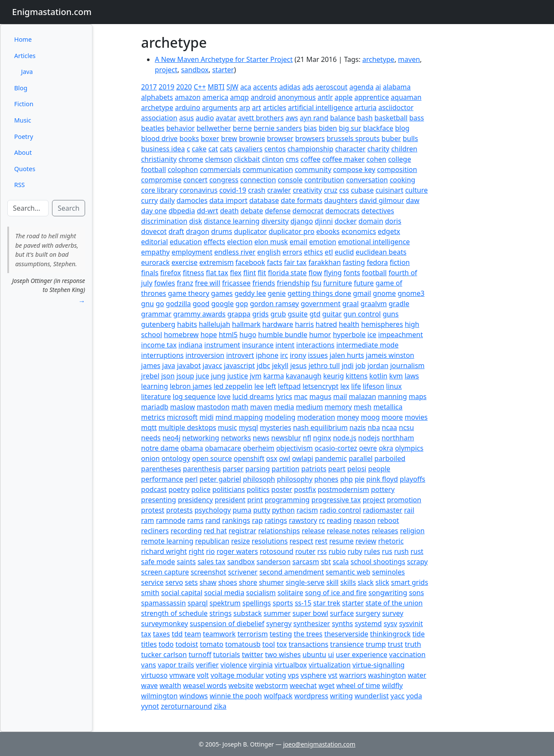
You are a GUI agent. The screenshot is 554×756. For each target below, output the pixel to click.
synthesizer (312, 624)
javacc (212, 366)
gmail (362, 293)
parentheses (161, 469)
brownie (252, 138)
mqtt (149, 427)
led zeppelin (233, 386)
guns (390, 314)
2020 (184, 87)
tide (418, 634)
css (344, 190)
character (350, 149)
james (151, 366)
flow (315, 273)
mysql (249, 427)
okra (386, 448)
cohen (376, 159)
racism (307, 510)
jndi (348, 366)
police (201, 489)
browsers (310, 138)
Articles (25, 56)
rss (322, 551)
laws (412, 376)
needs (151, 438)
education (186, 242)
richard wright (164, 551)
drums (222, 231)
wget (326, 685)
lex (345, 386)
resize (241, 541)
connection (258, 180)
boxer (210, 138)
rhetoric (391, 541)
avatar (226, 118)
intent (285, 345)
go (160, 304)
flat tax (217, 273)
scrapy (417, 562)
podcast (154, 489)
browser (280, 138)
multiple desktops (187, 427)
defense (278, 211)
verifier (207, 665)
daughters (341, 200)
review (366, 541)
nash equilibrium (320, 427)
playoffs (412, 479)
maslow (183, 407)
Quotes (25, 169)
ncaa (389, 427)
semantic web (348, 572)
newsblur (286, 438)
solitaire (291, 593)
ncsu (406, 427)
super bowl (311, 613)
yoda (414, 696)
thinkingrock (390, 634)
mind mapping (239, 417)
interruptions (162, 355)
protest (153, 510)
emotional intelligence (374, 242)
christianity (159, 159)
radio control (340, 510)
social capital (182, 593)
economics (358, 231)
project (166, 70)
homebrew (181, 335)
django (302, 221)
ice (372, 335)
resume (341, 541)
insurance (258, 345)
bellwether (214, 128)
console (290, 180)
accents (265, 87)
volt (203, 675)
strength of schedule (174, 613)
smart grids (410, 582)
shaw (208, 582)
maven (409, 59)
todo (166, 644)
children (404, 149)
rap (257, 520)
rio (210, 551)
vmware (182, 675)
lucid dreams (253, 396)
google (222, 304)
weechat (303, 685)
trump (376, 644)
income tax (159, 345)
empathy (155, 252)
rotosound (276, 551)
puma (242, 510)
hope (208, 335)
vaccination (407, 655)
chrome (191, 159)
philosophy (295, 479)
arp (245, 108)
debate (252, 211)
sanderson (274, 562)
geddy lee (250, 293)
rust (417, 551)
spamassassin (163, 603)
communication (268, 169)
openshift (249, 458)
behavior (181, 128)
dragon (198, 231)
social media (224, 593)
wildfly (392, 685)
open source (212, 458)
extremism (217, 262)
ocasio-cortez (336, 448)
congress (224, 180)
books (189, 138)
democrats (343, 211)
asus (187, 118)
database (264, 200)
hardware (278, 324)
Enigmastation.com (52, 12)
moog (370, 417)
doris (393, 221)
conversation (367, 180)
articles (275, 108)
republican (212, 541)
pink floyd (382, 479)
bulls (410, 138)
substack (248, 613)
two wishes (283, 655)
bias (311, 128)
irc (284, 355)
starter (223, 70)
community (313, 169)
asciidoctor (396, 108)
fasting (354, 262)
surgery (368, 613)
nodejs (369, 438)
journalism (407, 366)
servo (174, 582)
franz (185, 283)
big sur (350, 128)
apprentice (371, 97)
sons (416, 593)
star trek (327, 603)
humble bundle (283, 335)
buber (391, 138)
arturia (366, 108)
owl (285, 458)
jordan (378, 366)
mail (340, 396)
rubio (337, 551)
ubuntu (314, 655)
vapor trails (176, 665)
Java (27, 72)
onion (150, 458)
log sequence (194, 396)
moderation (316, 417)
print (255, 500)
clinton (273, 159)
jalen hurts (347, 355)
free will (208, 283)
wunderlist (372, 696)
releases (385, 531)
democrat (308, 211)
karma (274, 376)
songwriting (388, 593)
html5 (228, 335)
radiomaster (383, 510)
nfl (307, 438)
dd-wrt (208, 211)
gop (242, 304)
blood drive (159, 138)
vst (333, 675)
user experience (361, 655)
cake (199, 149)
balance (343, 118)
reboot (388, 520)
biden (328, 128)
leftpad (289, 386)
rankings (236, 520)
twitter (253, 655)
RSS (20, 185)
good (201, 304)
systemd (368, 624)
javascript (239, 366)
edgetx (389, 231)
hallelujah (215, 324)
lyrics (284, 396)
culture (417, 190)
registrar (243, 531)
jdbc (263, 366)
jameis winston (390, 355)
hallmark (246, 324)
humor (320, 335)
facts (275, 262)
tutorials (227, 655)
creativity (307, 190)
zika (220, 706)
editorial (154, 242)
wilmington (159, 696)
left (271, 386)
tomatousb (243, 644)
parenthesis (202, 469)
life (356, 386)
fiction (400, 262)
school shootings (378, 562)
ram (147, 520)
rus (387, 551)
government (321, 304)
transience (347, 644)
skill (332, 582)
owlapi (303, 458)
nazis (358, 427)
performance (162, 479)
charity (378, 149)
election (240, 242)
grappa (239, 314)
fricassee (236, 283)
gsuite (298, 314)
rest (321, 541)
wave (149, 685)
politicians (229, 489)
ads (308, 87)
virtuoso (154, 675)
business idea (163, 149)
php (346, 479)
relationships (279, 531)
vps (294, 675)
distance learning (232, 221)
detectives (378, 211)
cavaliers (249, 149)
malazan (363, 396)
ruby (355, 551)
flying (333, 273)
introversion (205, 355)
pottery (383, 489)
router (305, 551)
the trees (308, 634)
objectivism (295, 448)
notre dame (160, 448)
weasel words (205, 685)
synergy (279, 624)
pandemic (331, 458)
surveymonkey (164, 624)
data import (228, 200)
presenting (158, 500)
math (240, 407)
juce (203, 376)
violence (234, 665)
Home (23, 39)
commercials (220, 169)
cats (226, 149)
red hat (215, 531)
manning (392, 396)
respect (301, 541)
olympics (409, 448)
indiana (190, 345)
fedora (377, 262)
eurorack (155, 262)
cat (213, 149)
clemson (219, 159)
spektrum (225, 603)
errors (292, 252)
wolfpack (278, 696)
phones (326, 479)
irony (298, 355)
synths (342, 624)
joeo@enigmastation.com (319, 744)
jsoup (185, 376)
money (348, 417)
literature (156, 396)
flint (249, 273)
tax (146, 634)
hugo (248, 335)
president (230, 500)
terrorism (253, 634)
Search (69, 208)
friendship (293, 283)
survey (393, 613)
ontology (176, 458)
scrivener (243, 572)
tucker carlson (164, 655)
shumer (271, 582)
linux (394, 386)
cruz (331, 190)
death (230, 211)
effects (214, 242)
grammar (156, 314)
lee (259, 386)
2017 (149, 87)
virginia (261, 665)
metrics (153, 417)
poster (282, 489)
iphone (267, 355)
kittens (357, 376)
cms (292, 159)
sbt (326, 562)
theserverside (346, 634)
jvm (256, 376)
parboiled (390, 458)
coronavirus (198, 190)
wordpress (311, 696)
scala (341, 562)
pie (360, 479)
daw (412, 200)
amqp (239, 97)
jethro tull (324, 366)
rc (322, 520)
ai (378, 87)
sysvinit (411, 624)
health (349, 324)
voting (276, 675)
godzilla (178, 304)
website (241, 685)
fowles (165, 283)
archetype (378, 59)
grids (260, 314)
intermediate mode (367, 345)
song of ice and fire (336, 593)
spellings (257, 603)
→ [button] (82, 301)
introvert (240, 355)
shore (248, 582)
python (283, 510)
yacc (398, 696)
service (152, 582)
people (380, 469)
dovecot (154, 231)
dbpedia (182, 211)
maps (418, 396)
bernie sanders (278, 128)
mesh (363, 407)
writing (341, 696)
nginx (322, 438)
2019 (167, 87)
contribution (324, 180)
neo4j (171, 438)
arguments (220, 108)
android (263, 97)
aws (292, 118)
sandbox (195, 70)
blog (402, 128)
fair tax (295, 262)
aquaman (406, 97)
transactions (309, 644)
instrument (222, 345)
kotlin (378, 376)
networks (236, 438)
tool (268, 644)
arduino (188, 108)
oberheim (259, 448)
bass (416, 118)
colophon (183, 169)
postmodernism (343, 489)
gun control (362, 314)
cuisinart (390, 190)
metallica (388, 407)
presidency (196, 500)
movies (416, 417)
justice (238, 376)
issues (318, 355)
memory (338, 407)
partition (286, 469)
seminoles (389, 572)
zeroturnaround (186, 706)
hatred (326, 324)
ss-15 (303, 603)
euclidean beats (381, 252)
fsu (317, 283)
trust (395, 644)
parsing (258, 469)
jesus (298, 366)
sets (191, 582)
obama (192, 448)
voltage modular (237, 675)
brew (229, 138)
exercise (185, 262)
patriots (314, 469)
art (256, 108)
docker (346, 221)
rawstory (303, 520)
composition (397, 169)
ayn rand (314, 118)
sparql (198, 603)
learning (154, 386)
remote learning (167, 541)
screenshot (209, 572)
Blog (21, 88)
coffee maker (344, 159)
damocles (192, 200)
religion (412, 531)
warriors (353, 675)
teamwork (219, 634)
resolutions (270, 541)
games (222, 293)
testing (281, 634)
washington (387, 675)
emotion (323, 242)
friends (264, 283)
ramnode (171, 520)
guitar (332, 314)
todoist (187, 644)
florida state (287, 273)
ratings (276, 520)
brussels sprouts (353, 138)
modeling (280, 417)
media (284, 407)
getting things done (319, 293)
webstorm (272, 685)
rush (401, 551)
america (215, 97)
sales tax (212, 562)
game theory (189, 293)
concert (195, 180)
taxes (162, 634)
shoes (228, 582)
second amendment (291, 572)
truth (413, 644)
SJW (233, 87)
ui (331, 655)
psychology (213, 510)
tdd (177, 634)
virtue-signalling (378, 665)
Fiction (24, 104)
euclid (344, 252)
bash (365, 118)
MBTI (216, 87)
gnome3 (411, 293)
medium (309, 407)
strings (220, 613)
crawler (279, 190)
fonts (352, 273)
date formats (301, 200)
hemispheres (382, 324)
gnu (147, 304)
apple (343, 97)
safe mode (158, 562)
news (261, 438)
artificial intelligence (320, 108)
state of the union (394, 603)
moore (392, 417)
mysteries (276, 427)
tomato (212, 644)
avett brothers (261, 118)
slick (383, 582)
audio (205, 118)
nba (374, 427)
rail (409, 510)
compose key (354, 169)
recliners (155, 531)
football (374, 273)
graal (350, 304)
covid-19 (233, 190)
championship (311, 149)
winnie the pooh (236, 696)
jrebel (150, 376)
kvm (396, 376)
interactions (315, 345)
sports (283, 603)
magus (320, 396)
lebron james (191, 386)
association (159, 118)
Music (23, 120)
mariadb (155, 407)
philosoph (259, 479)
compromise (161, 180)
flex (236, 273)
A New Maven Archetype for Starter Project (224, 59)
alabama (397, 87)
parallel (361, 458)
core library (159, 190)
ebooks (328, 231)
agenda (362, 87)
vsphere (313, 675)
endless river (235, 252)
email (298, 242)
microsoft (182, 417)
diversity (275, 221)
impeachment (401, 335)
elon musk (271, 242)
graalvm (374, 304)
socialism (261, 593)
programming (287, 500)
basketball (391, 118)
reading (339, 520)
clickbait (247, 159)
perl (191, 479)
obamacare (223, 448)
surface (342, 613)
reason (364, 520)
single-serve (305, 582)
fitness (193, 273)
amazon (188, 97)
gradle (399, 304)
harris (304, 324)
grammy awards (199, 314)
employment (192, 252)
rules (372, 551)
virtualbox (291, 665)
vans (148, 665)
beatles (153, 128)
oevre (368, 448)
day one (154, 211)
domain (371, 221)
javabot (189, 366)
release (313, 531)
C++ (200, 87)
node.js (345, 438)
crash (257, 190)
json (168, 376)
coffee (310, 159)
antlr (325, 97)
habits (187, 324)
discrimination (164, 221)
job (361, 366)
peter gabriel (220, 479)
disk (196, 221)
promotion (404, 500)
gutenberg (158, 324)
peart (337, 469)
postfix (305, 489)
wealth (170, 685)
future (364, 283)
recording (186, 531)
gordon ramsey (274, 304)
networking (201, 438)
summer (277, 613)
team (193, 634)
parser (233, 469)
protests (180, 510)
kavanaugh (304, 376)
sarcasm (306, 562)
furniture (338, 283)
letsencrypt (321, 386)
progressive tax (336, 500)
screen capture (165, 572)
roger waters (237, 551)
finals (150, 273)
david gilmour (382, 200)
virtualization (330, 665)
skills (348, 582)
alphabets (157, 97)
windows (194, 696)
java (168, 366)
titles (149, 644)
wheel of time (358, 685)
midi (207, 417)
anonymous (297, 97)
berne (242, 128)
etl (329, 252)
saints (186, 562)
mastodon (213, 407)
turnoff (200, 655)
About (23, 152)
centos (275, 149)
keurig (334, 376)
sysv (391, 624)
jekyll (280, 366)
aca (246, 87)
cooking (402, 180)
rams (196, 520)
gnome (384, 293)
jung (218, 376)
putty (262, 510)
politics (258, 489)
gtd (315, 314)
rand (213, 520)
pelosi (357, 469)
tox (282, 644)
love (224, 396)
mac (301, 396)
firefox (171, 273)
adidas (290, 87)
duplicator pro (292, 231)
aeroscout (332, 87)
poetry (179, 489)
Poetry (24, 137)
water (417, 675)
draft (176, 231)
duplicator (250, 231)
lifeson (373, 386)
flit (262, 273)
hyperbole (349, 335)
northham (398, 438)
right (196, 551)
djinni (324, 221)
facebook (250, 262)
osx (272, 458)
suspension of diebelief (227, 624)
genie (277, 293)
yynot (150, 706)
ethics (313, 252)
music (227, 427)
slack (366, 582)
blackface (378, 128)
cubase (362, 190)
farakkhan (325, 262)
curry (149, 200)
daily (167, 200)
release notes (348, 531)
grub (278, 314)
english (269, 252)
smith (150, 593)
